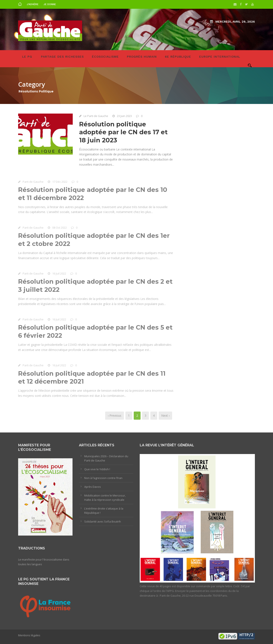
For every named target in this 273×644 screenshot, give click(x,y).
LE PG (27, 57)
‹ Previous (115, 415)
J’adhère (33, 4)
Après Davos (93, 487)
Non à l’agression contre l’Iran (103, 478)
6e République (178, 57)
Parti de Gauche (33, 182)
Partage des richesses (62, 57)
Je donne (50, 4)
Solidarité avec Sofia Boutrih (103, 521)
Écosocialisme (105, 57)
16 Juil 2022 (59, 274)
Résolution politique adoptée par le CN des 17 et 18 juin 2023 (123, 132)
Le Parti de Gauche (96, 116)
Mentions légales (29, 635)
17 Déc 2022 (60, 182)
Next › (165, 415)
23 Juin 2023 (124, 116)
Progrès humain (142, 57)
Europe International (220, 57)
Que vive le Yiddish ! (97, 469)
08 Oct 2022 (60, 228)
